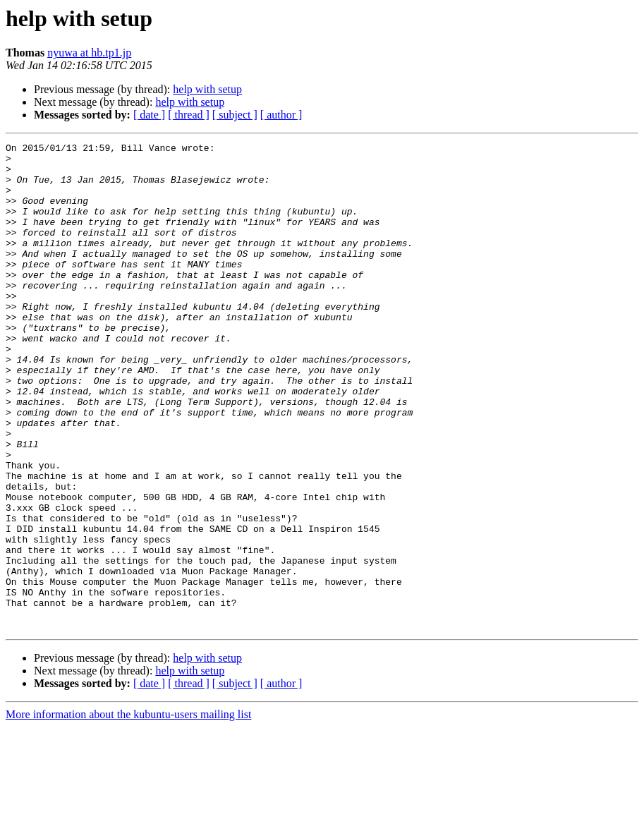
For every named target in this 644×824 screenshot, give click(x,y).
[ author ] (281, 115)
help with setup (207, 89)
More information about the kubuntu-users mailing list (128, 812)
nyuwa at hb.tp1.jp (89, 53)
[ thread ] (189, 115)
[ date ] (149, 115)
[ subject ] (235, 115)
